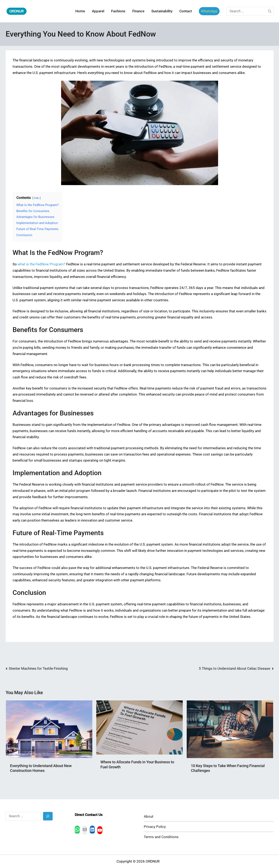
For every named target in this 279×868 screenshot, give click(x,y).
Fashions (118, 11)
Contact (186, 11)
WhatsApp (209, 11)
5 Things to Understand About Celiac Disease (235, 669)
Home (80, 11)
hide (36, 198)
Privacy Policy (155, 827)
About (149, 816)
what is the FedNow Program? (41, 264)
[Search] (48, 816)
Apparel (98, 11)
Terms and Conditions (161, 837)
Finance (138, 11)
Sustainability (162, 11)
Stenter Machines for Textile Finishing (38, 669)
